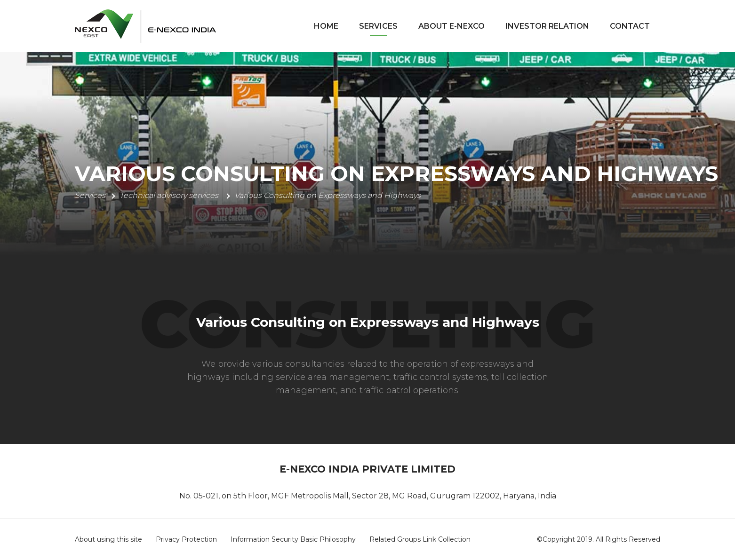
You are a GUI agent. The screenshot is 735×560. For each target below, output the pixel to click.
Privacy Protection (186, 539)
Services (378, 26)
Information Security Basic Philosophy (293, 539)
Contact (630, 26)
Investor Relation (547, 26)
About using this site (108, 539)
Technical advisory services (170, 195)
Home (326, 26)
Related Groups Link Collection (420, 539)
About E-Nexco (451, 26)
